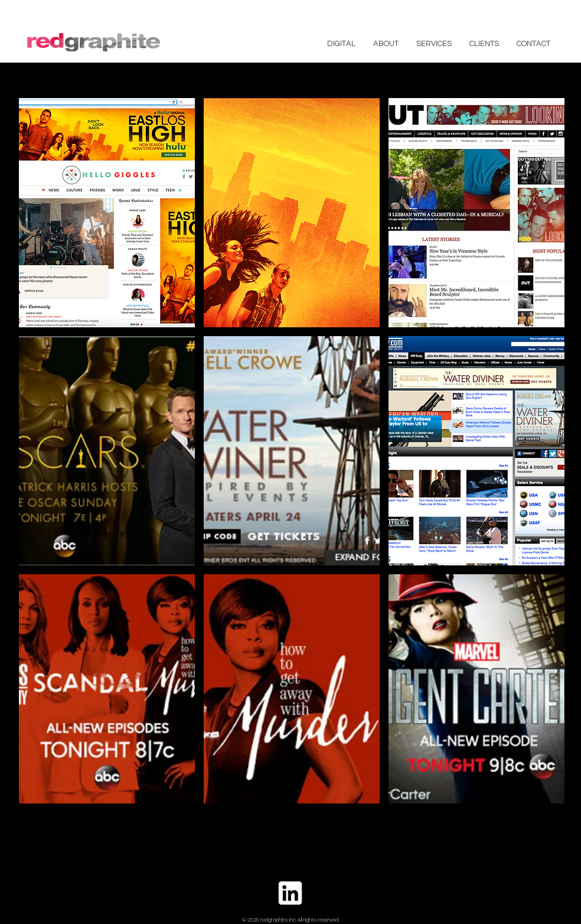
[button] (107, 213)
